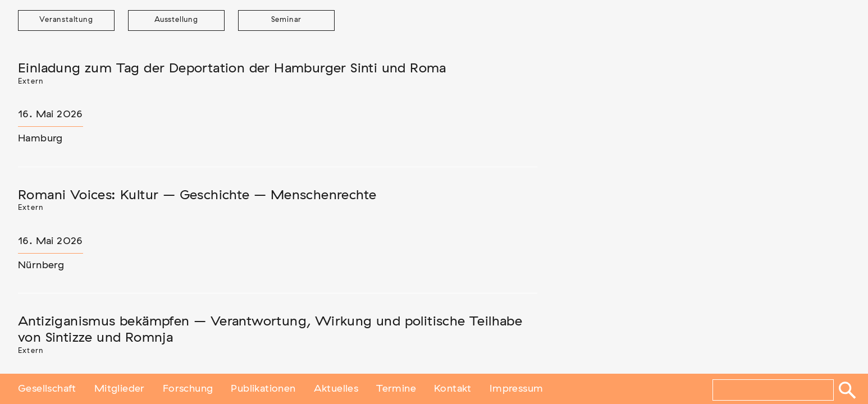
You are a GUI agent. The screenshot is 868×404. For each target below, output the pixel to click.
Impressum (517, 389)
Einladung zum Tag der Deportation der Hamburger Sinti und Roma (232, 68)
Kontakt (453, 389)
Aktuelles (336, 389)
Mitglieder (120, 389)
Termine (396, 389)
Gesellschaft (47, 389)
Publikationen (263, 389)
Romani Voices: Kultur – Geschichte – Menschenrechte (197, 195)
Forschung (188, 389)
